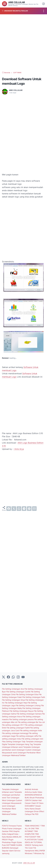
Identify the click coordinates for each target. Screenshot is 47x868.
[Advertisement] (23, 43)
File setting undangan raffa (27, 736)
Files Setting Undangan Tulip (14, 742)
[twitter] (14, 509)
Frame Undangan (14, 828)
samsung (6, 853)
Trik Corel (29, 848)
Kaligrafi (11, 834)
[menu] (5, 4)
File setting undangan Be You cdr (31, 722)
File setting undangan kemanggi (15, 733)
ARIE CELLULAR (17, 2)
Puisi (4, 845)
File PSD (35, 814)
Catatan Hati (36, 800)
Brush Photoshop (37, 798)
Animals (35, 789)
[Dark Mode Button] (43, 4)
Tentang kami (37, 845)
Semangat (14, 848)
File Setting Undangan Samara (29, 714)
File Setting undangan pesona (22, 719)
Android (28, 789)
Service (17, 851)
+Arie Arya (19, 449)
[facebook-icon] (8, 677)
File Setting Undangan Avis (13, 689)
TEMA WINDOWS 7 (33, 826)
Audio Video (37, 792)
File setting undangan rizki (32, 739)
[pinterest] (29, 509)
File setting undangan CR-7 (13, 725)
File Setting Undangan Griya (14, 700)
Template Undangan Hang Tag (20, 744)
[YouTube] (23, 677)
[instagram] (18, 677)
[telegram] (24, 509)
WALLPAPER (40, 851)
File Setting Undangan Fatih (34, 697)
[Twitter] (4, 677)
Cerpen (28, 803)
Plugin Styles (17, 842)
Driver (37, 811)
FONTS (5, 826)
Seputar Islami (8, 851)
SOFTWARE (11, 845)
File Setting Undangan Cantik (18, 692)
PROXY (5, 840)
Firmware (13, 826)
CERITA (28, 800)
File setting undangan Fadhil (18, 728)
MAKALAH (17, 837)
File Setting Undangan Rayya (22, 711)
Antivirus (29, 792)
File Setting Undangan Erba (27, 694)
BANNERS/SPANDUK (33, 795)
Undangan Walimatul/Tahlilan (14, 755)
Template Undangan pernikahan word (12, 795)
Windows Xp (39, 853)
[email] (34, 509)
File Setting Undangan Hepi (16, 703)
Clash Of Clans (37, 803)
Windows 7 (30, 853)
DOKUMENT (30, 806)
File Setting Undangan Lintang (28, 705)
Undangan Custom (24, 750)
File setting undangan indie (31, 730)
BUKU (27, 798)
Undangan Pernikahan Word (29, 753)
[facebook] (9, 509)
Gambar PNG (8, 831)
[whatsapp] (19, 509)
